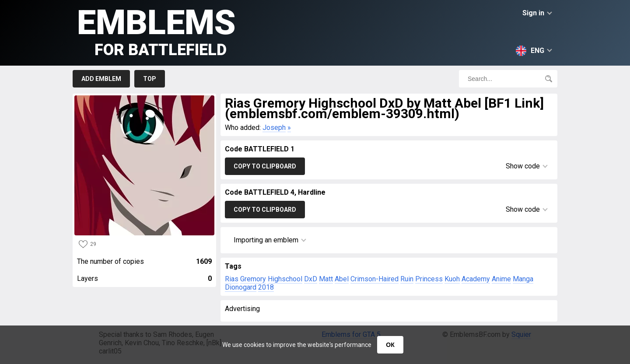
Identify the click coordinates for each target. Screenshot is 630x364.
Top (150, 79)
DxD (311, 279)
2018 (266, 287)
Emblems (156, 31)
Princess (429, 279)
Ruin (407, 279)
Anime (501, 279)
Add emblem (101, 79)
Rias (232, 279)
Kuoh (452, 279)
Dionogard (241, 287)
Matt (326, 279)
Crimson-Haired (374, 279)
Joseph (274, 128)
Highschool (285, 279)
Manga (523, 279)
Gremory (253, 279)
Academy (476, 279)
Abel (342, 279)
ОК (390, 345)
